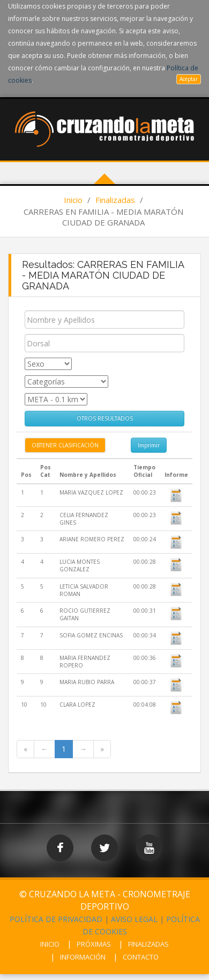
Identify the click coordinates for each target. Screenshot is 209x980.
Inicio (73, 200)
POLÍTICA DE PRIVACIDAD (56, 919)
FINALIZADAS (148, 944)
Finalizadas (115, 200)
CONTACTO (141, 957)
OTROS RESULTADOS (105, 418)
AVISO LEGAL (134, 919)
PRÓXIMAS (94, 944)
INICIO (50, 944)
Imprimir (149, 445)
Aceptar (189, 79)
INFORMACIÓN (83, 957)
